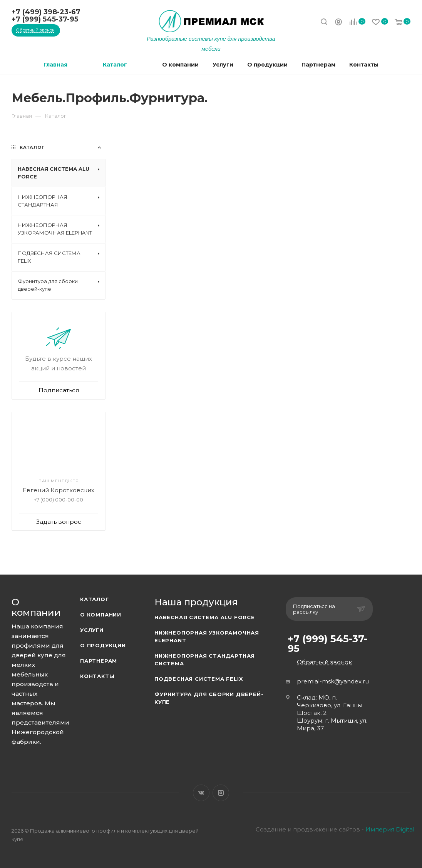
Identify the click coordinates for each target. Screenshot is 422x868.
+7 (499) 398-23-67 (46, 12)
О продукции (103, 645)
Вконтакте (201, 793)
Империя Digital (390, 829)
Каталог (95, 599)
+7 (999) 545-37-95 (45, 19)
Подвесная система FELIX (198, 679)
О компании (101, 615)
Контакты (97, 676)
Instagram (221, 793)
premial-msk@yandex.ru (333, 681)
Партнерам (99, 661)
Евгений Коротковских (59, 490)
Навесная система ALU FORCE (205, 617)
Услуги (92, 630)
